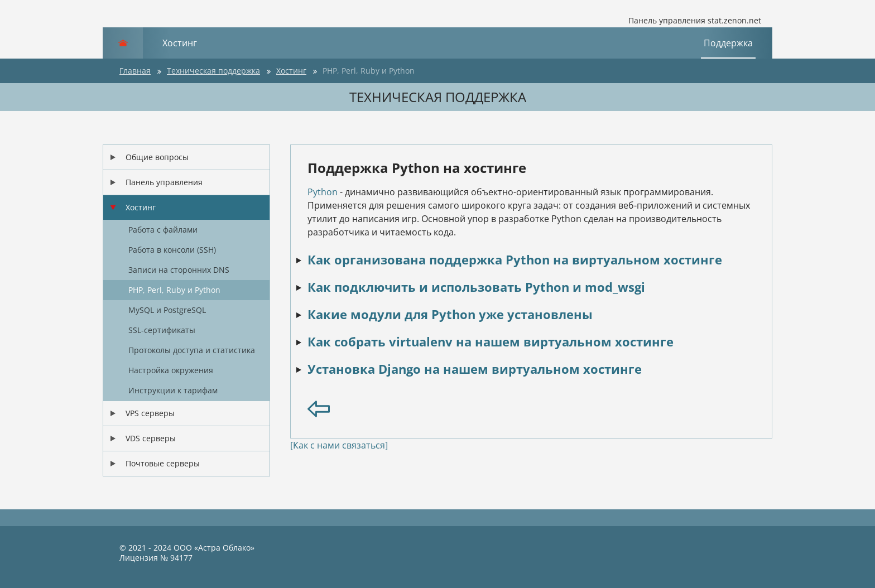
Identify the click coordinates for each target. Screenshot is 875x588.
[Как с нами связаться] (339, 445)
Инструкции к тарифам (173, 390)
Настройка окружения (171, 370)
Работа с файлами (163, 230)
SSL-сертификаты (162, 330)
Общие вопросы (157, 157)
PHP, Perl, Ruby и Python (369, 71)
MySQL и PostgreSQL (167, 310)
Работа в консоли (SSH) (172, 250)
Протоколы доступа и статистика (192, 350)
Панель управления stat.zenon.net (686, 21)
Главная (135, 71)
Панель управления (164, 182)
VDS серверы (151, 438)
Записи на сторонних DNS (179, 270)
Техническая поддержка (213, 71)
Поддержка (728, 43)
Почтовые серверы (163, 463)
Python (323, 192)
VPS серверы (150, 413)
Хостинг (180, 43)
